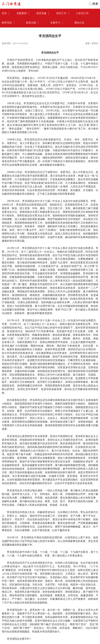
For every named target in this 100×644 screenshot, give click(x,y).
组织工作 (61, 13)
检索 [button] (95, 4)
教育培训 (7, 23)
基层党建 (41, 13)
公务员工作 (82, 13)
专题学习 (55, 23)
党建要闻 (22, 13)
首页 (4, 13)
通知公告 (79, 23)
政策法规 (31, 23)
